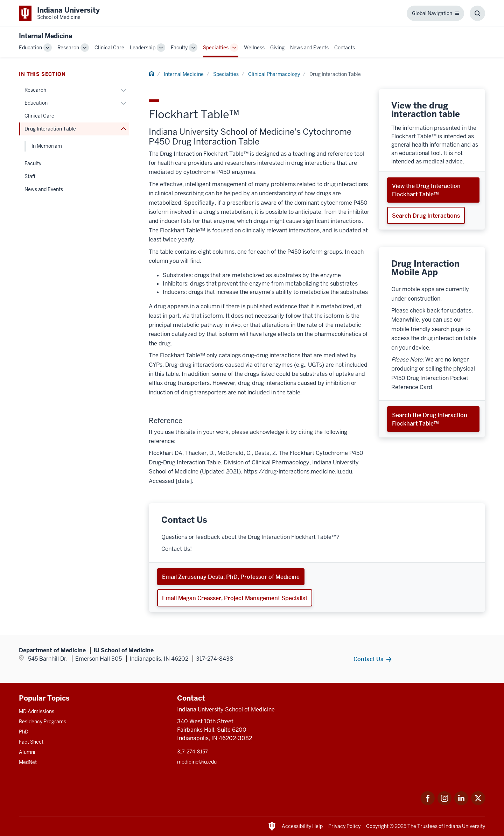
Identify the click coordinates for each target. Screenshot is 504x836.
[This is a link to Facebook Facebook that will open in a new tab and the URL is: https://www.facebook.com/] (428, 803)
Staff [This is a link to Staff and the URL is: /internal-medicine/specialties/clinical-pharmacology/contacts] (30, 176)
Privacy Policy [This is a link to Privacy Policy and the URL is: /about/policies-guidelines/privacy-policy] (344, 826)
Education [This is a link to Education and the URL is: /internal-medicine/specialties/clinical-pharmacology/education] (36, 103)
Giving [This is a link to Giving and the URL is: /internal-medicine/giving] (277, 48)
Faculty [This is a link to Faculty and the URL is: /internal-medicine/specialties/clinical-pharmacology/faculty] (33, 163)
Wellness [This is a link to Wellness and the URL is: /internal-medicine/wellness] (254, 48)
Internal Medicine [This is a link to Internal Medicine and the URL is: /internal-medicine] (184, 74)
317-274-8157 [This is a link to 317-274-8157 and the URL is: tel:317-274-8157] (192, 752)
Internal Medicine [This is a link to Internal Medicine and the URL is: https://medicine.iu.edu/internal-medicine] (45, 36)
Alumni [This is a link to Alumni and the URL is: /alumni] (27, 752)
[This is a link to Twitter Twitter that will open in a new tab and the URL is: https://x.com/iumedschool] (478, 803)
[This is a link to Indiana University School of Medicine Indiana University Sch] (59, 13)
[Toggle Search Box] (477, 13)
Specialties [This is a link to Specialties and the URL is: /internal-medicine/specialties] (216, 48)
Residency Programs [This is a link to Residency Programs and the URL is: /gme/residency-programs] (43, 722)
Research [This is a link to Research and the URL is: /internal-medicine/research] (68, 48)
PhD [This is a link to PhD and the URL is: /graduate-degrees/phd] (24, 732)
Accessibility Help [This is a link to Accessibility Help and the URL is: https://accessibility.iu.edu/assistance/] (302, 826)
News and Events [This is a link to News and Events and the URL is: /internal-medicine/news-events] (309, 48)
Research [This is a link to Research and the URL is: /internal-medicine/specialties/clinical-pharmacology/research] (35, 90)
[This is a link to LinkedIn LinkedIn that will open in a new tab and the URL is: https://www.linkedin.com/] (461, 803)
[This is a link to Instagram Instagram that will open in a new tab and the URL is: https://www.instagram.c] (444, 803)
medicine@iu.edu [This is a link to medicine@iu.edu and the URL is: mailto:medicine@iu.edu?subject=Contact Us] (197, 762)
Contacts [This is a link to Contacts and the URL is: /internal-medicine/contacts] (345, 48)
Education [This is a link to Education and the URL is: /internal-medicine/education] (30, 48)
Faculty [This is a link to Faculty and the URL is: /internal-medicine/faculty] (179, 48)
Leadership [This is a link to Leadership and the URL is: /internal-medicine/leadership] (143, 48)
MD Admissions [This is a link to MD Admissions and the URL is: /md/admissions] (37, 711)
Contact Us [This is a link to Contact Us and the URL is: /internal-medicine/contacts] (368, 659)
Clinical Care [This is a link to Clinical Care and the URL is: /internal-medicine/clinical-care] (109, 48)
